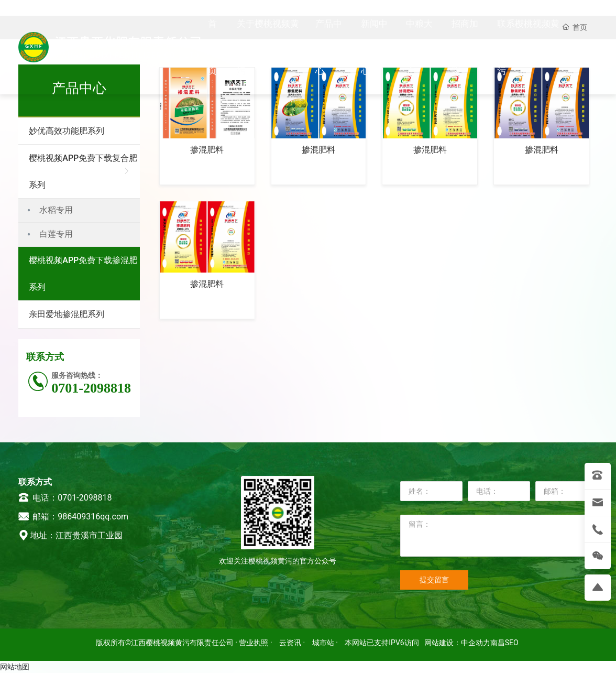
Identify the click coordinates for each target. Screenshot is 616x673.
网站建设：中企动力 (457, 643)
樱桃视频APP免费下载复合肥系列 (83, 171)
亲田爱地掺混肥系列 (67, 314)
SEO (512, 643)
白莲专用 (56, 234)
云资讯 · (293, 643)
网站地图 (15, 667)
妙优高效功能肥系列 (67, 131)
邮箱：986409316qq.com (73, 517)
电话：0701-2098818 (65, 498)
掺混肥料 (207, 150)
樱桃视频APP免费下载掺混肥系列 (83, 274)
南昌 (498, 643)
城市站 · (326, 643)
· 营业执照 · (254, 643)
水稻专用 (56, 210)
